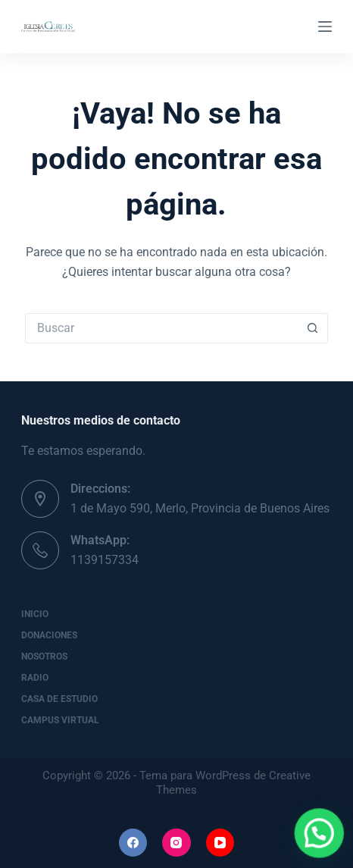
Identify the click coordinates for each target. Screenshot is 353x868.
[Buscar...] (161, 328)
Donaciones (49, 635)
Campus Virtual (60, 720)
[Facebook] (133, 843)
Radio (35, 678)
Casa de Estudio (59, 699)
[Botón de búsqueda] (313, 328)
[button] (323, 846)
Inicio (35, 614)
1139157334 (105, 560)
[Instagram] (176, 843)
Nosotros (44, 656)
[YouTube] (220, 843)
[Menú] (325, 27)
